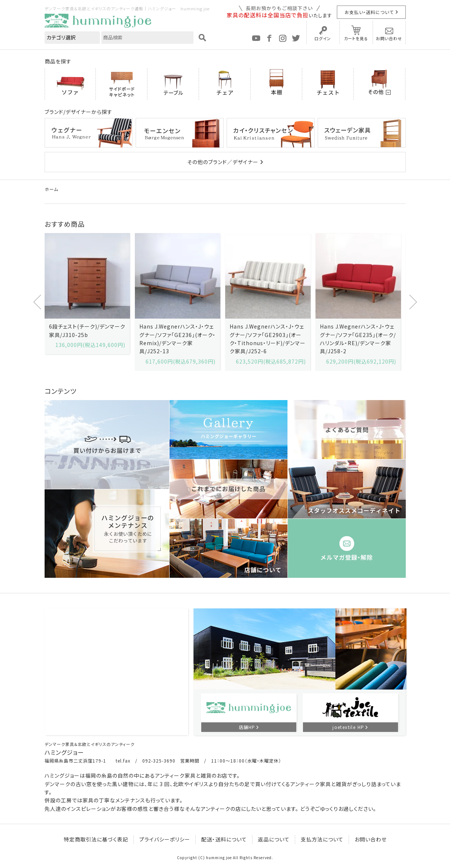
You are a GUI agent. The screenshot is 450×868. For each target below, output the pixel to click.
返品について (274, 839)
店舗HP (247, 727)
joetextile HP (348, 727)
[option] (87, 294)
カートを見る (356, 38)
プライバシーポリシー (165, 839)
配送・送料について (224, 839)
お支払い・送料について (369, 12)
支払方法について (322, 839)
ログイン (323, 38)
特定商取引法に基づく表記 (96, 839)
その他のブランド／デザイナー (223, 162)
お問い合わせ (389, 38)
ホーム (51, 189)
